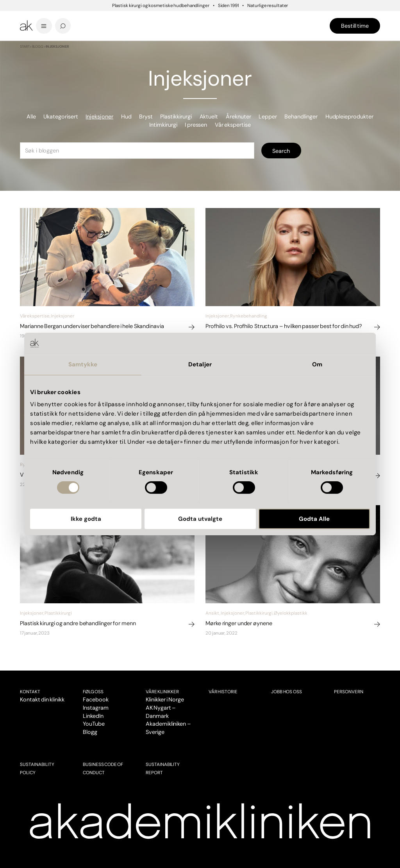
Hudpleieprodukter (350, 117)
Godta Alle (314, 519)
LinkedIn (93, 716)
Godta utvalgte (200, 519)
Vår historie (223, 692)
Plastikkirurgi (176, 117)
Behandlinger (301, 117)
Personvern (349, 692)
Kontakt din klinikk (42, 699)
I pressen (196, 125)
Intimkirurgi (163, 125)
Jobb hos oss (286, 692)
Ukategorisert (61, 117)
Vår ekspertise (233, 125)
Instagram (96, 708)
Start (25, 47)
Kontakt (30, 692)
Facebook (96, 699)
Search (281, 151)
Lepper (268, 117)
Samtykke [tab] (83, 364)
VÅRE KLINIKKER (162, 692)
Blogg (38, 47)
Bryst (146, 117)
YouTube (94, 724)
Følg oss (93, 692)
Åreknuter (238, 117)
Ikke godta (86, 519)
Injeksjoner (99, 117)
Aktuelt (209, 117)
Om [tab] (317, 364)
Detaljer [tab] (200, 364)
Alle (31, 117)
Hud (126, 117)
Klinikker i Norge (165, 699)
